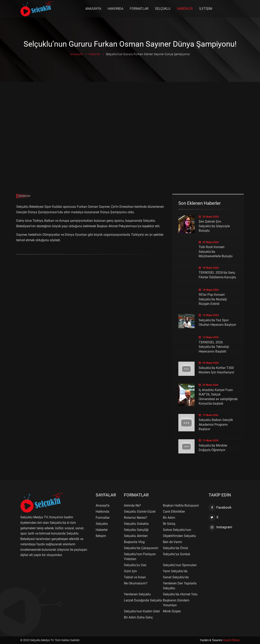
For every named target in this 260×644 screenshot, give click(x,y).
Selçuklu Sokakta (136, 524)
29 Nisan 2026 (209, 385)
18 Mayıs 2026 (209, 268)
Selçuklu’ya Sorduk (177, 554)
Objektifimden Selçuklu (179, 536)
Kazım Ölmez (231, 640)
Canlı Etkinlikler (174, 512)
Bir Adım (169, 518)
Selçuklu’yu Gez (135, 565)
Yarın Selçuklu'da (175, 571)
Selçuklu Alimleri (136, 536)
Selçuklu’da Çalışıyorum (141, 548)
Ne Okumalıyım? (136, 583)
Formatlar (139, 9)
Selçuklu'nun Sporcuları (180, 565)
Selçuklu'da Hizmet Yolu (180, 594)
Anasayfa (93, 9)
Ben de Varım (172, 542)
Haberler (185, 9)
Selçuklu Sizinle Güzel (140, 512)
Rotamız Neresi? (136, 518)
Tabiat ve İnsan (135, 577)
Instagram (220, 527)
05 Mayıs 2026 (209, 363)
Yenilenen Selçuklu (137, 594)
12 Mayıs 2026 (209, 315)
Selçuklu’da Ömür (175, 548)
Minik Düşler (172, 611)
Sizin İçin (130, 571)
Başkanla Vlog (134, 542)
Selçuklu (163, 9)
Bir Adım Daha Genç (138, 617)
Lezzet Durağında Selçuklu (143, 600)
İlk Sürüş (169, 524)
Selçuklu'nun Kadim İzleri (142, 611)
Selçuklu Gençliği (136, 530)
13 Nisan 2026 (209, 440)
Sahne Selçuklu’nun (177, 530)
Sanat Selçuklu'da (176, 577)
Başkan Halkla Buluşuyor (181, 505)
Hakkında (116, 9)
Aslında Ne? (132, 505)
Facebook (220, 508)
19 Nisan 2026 (209, 415)
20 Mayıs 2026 (209, 217)
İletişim (206, 9)
